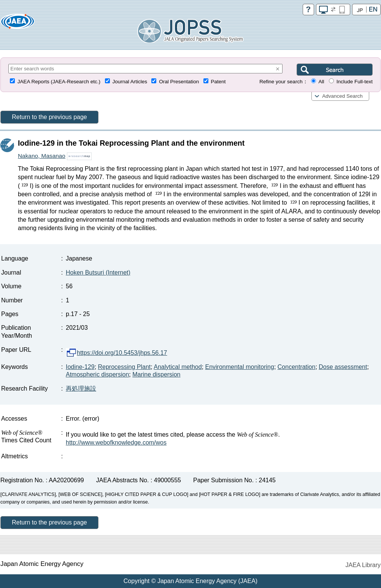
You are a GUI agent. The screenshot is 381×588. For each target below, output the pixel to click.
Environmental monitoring (239, 367)
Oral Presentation (179, 82)
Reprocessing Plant (125, 367)
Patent (218, 82)
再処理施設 (81, 389)
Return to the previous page (49, 117)
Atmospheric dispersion (97, 374)
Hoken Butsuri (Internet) (98, 273)
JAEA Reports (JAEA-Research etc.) (59, 82)
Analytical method (178, 367)
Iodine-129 (80, 367)
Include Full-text (355, 82)
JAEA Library (363, 565)
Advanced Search (342, 96)
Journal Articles (130, 82)
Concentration (297, 367)
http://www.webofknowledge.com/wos (116, 443)
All (321, 82)
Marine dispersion (156, 374)
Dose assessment (343, 367)
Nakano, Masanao (42, 156)
